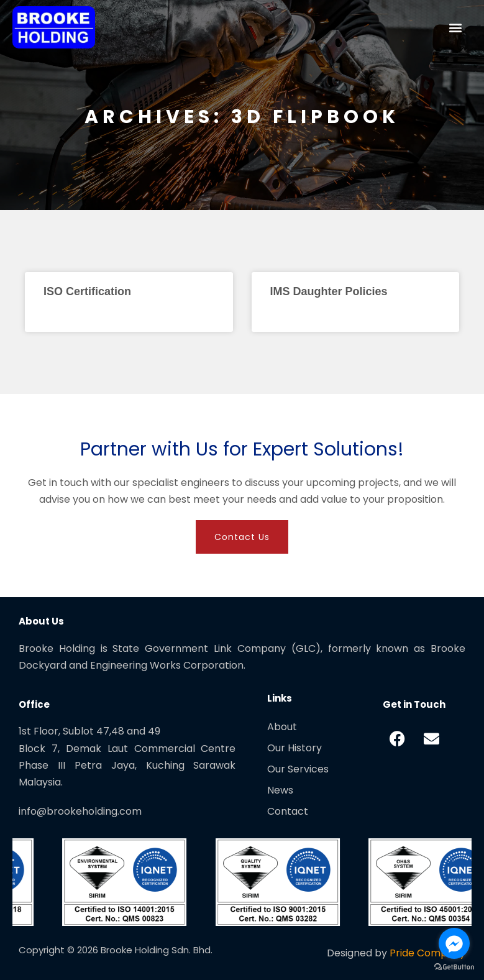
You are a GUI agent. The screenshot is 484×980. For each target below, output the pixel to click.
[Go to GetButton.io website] (454, 967)
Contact (288, 811)
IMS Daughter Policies (329, 291)
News (280, 790)
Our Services (298, 769)
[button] (455, 27)
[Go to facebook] (454, 943)
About (282, 727)
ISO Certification (87, 291)
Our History (295, 748)
